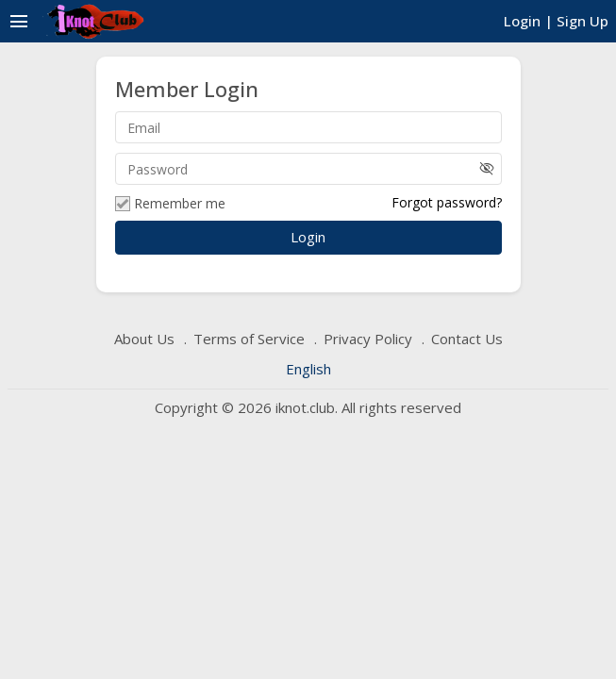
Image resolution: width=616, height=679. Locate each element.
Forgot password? (447, 202)
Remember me (170, 204)
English (308, 369)
